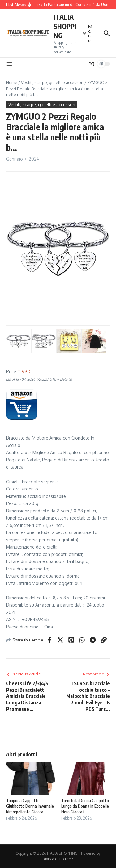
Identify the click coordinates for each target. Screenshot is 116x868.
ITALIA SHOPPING (65, 26)
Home (12, 82)
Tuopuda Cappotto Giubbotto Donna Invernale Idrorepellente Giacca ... (30, 806)
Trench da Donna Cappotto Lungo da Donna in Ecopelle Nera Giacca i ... (85, 806)
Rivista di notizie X (58, 859)
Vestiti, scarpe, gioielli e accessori (52, 82)
